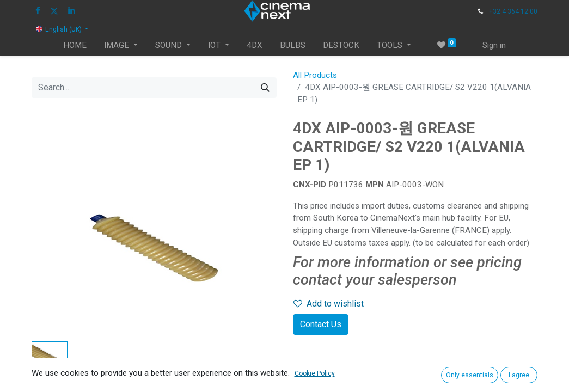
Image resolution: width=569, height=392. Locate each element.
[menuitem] (75, 45)
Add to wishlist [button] (329, 304)
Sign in (494, 45)
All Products (315, 75)
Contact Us (321, 324)
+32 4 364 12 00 (513, 11)
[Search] (265, 88)
